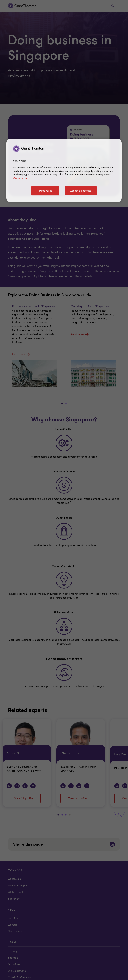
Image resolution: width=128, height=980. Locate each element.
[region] (64, 170)
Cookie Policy (20, 178)
